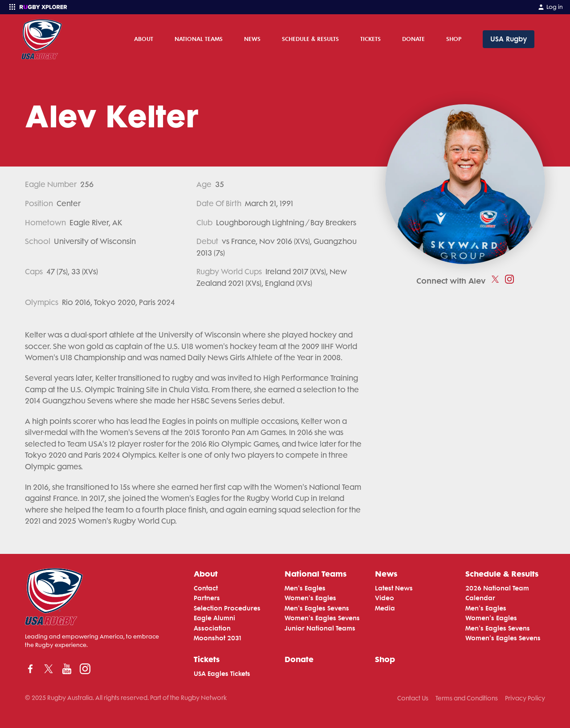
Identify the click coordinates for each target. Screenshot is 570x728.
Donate (413, 39)
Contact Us (413, 698)
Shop (454, 39)
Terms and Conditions (467, 698)
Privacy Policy (525, 698)
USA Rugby (509, 39)
